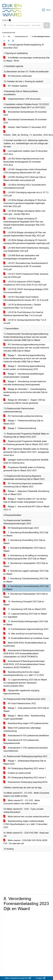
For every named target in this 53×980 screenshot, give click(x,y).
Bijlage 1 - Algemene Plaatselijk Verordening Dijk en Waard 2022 (26, 493)
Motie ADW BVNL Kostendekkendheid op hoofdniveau (25, 644)
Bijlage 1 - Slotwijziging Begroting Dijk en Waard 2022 (25, 762)
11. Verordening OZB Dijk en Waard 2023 (25, 609)
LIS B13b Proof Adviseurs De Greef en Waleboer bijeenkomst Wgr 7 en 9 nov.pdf (23, 314)
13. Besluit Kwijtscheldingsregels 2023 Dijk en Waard (26, 623)
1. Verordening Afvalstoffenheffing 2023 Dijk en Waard (26, 534)
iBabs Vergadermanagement (18, 978)
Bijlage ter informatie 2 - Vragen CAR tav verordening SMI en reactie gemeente (24, 401)
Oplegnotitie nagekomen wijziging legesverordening (21, 692)
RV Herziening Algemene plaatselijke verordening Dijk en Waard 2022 (23, 485)
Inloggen (40, 978)
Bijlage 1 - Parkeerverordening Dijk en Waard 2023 (23, 422)
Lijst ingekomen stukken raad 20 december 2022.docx (25, 153)
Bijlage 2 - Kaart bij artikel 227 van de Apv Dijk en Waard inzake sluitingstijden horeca (25, 500)
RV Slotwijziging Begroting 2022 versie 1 (25, 768)
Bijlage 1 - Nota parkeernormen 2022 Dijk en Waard (26, 710)
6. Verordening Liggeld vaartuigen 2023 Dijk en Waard (26, 572)
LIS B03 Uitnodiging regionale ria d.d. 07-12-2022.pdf (26, 194)
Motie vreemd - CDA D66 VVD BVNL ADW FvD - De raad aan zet (25, 842)
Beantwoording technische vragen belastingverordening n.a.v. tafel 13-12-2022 (24, 674)
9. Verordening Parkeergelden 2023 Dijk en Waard (26, 595)
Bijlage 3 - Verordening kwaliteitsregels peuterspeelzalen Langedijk (24, 375)
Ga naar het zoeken (0, 2)
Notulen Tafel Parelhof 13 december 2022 (25, 127)
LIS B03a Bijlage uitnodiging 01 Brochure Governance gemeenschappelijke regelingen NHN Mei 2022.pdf (25, 203)
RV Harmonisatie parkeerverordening (23, 416)
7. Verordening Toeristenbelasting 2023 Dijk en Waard (26, 580)
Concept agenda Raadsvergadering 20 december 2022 (24, 46)
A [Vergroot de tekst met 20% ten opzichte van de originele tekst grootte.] (9, 41)
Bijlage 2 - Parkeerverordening (20, 428)
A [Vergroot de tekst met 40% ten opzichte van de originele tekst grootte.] (13, 41)
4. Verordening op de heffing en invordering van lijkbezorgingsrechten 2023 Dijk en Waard (26, 557)
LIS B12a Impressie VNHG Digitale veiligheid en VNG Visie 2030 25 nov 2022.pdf (25, 283)
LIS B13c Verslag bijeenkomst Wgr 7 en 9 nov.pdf (25, 322)
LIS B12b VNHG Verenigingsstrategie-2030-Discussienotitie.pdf (26, 291)
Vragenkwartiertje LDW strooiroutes (22, 99)
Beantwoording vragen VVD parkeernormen (26, 723)
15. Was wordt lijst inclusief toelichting (23, 634)
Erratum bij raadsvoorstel (17, 773)
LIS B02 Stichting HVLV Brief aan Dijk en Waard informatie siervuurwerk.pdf (25, 179)
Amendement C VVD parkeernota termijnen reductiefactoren (26, 749)
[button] (47, 25)
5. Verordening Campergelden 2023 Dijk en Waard (26, 565)
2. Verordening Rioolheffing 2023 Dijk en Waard (24, 542)
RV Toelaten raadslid (15, 86)
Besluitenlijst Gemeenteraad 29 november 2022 (25, 121)
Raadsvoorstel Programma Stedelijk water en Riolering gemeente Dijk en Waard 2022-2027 (26, 443)
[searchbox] (22, 25)
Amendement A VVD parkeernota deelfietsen (26, 736)
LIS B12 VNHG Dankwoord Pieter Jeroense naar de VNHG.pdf (26, 276)
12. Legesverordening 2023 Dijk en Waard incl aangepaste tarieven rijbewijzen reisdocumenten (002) (25, 683)
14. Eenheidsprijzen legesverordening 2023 (26, 629)
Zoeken (5, 20)
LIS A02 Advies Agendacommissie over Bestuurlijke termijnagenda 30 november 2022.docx (24, 162)
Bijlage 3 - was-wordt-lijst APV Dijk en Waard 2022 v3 (26, 508)
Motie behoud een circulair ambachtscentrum (26, 817)
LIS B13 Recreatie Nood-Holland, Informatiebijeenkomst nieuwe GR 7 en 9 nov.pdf (26, 299)
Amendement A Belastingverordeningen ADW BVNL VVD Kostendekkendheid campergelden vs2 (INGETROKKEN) (24, 654)
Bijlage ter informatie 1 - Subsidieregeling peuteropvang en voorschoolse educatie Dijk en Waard (25, 392)
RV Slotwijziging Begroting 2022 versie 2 (25, 778)
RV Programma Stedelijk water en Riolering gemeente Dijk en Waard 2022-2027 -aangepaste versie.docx (26, 452)
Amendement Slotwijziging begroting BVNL (26, 782)
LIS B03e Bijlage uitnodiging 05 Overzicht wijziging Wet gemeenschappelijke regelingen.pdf (26, 242)
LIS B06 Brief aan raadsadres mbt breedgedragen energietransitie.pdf (21, 257)
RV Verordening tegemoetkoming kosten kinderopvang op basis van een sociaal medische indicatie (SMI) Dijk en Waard (26, 348)
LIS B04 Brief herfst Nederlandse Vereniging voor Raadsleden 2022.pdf (26, 249)
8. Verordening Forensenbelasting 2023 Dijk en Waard (26, 588)
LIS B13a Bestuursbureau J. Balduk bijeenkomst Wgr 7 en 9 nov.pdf (22, 306)
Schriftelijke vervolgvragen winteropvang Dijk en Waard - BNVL (26, 59)
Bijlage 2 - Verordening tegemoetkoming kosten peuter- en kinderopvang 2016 (24, 368)
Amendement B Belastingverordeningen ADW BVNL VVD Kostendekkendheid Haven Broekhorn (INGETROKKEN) (24, 664)
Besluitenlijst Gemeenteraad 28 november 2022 (25, 113)
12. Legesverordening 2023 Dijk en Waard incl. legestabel (25, 615)
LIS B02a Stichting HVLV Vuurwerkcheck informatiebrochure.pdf (25, 186)
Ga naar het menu (1, 2)
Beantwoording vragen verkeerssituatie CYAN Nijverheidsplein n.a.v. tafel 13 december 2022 (25, 824)
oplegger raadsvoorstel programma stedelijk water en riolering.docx (26, 461)
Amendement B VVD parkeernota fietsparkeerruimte (21, 742)
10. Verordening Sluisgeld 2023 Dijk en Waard (24, 603)
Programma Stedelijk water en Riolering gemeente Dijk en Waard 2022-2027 (24, 469)
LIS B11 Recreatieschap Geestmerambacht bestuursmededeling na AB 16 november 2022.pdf (26, 266)
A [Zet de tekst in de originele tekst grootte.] (4, 41)
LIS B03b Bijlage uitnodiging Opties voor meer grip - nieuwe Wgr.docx (24, 212)
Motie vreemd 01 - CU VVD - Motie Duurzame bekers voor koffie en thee (22, 802)
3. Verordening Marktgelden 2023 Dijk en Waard (25, 549)
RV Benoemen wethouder (18, 76)
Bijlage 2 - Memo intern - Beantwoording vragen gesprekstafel (24, 717)
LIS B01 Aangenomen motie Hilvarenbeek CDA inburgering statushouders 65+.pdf (25, 171)
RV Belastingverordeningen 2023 (21, 528)
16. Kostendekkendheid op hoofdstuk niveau (26, 638)
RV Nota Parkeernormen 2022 (20, 703)
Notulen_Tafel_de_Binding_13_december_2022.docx (27, 133)
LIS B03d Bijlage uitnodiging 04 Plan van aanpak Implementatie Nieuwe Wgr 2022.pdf (25, 234)
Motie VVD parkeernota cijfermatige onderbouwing (22, 729)
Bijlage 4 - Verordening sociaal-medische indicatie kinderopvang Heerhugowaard (25, 383)
